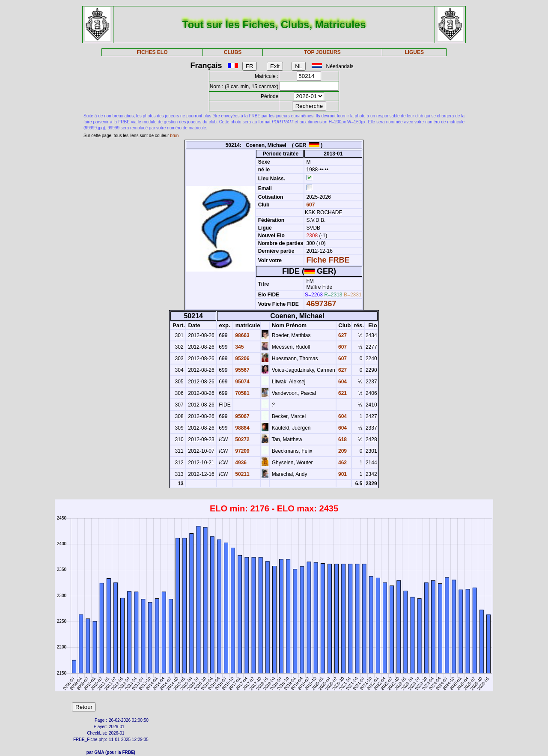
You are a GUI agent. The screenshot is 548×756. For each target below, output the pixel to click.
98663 (242, 335)
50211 (242, 474)
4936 (240, 463)
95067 (242, 416)
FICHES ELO (152, 52)
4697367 (321, 304)
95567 (242, 370)
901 (342, 474)
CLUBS (233, 52)
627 (342, 335)
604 (342, 382)
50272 (242, 439)
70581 (242, 393)
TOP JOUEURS (322, 52)
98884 (242, 428)
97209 (242, 451)
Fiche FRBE (328, 260)
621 (342, 393)
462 (342, 463)
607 (310, 205)
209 (342, 451)
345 (239, 347)
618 (342, 439)
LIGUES (414, 52)
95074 (242, 382)
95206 (242, 359)
